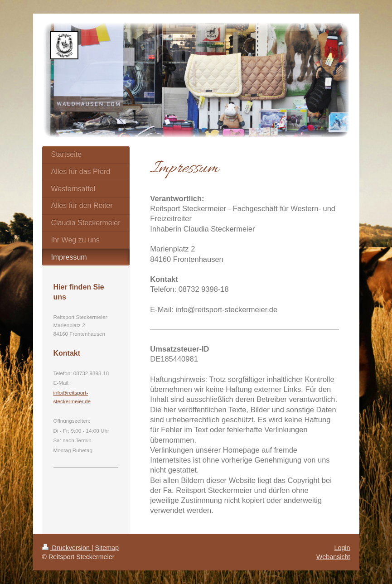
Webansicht (333, 557)
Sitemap (107, 548)
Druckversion (67, 548)
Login (342, 548)
